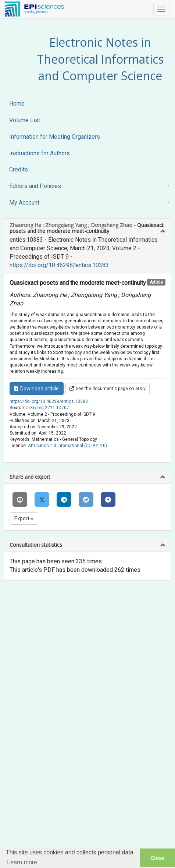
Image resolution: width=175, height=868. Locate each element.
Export (24, 518)
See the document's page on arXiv (108, 389)
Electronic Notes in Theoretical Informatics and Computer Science (100, 59)
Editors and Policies (35, 186)
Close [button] (158, 858)
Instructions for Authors (40, 153)
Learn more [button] (22, 862)
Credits (19, 169)
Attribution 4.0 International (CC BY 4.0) (67, 446)
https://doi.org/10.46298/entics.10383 (59, 265)
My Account (24, 203)
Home (17, 104)
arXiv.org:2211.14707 (48, 408)
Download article (37, 389)
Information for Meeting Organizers (55, 137)
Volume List (25, 120)
